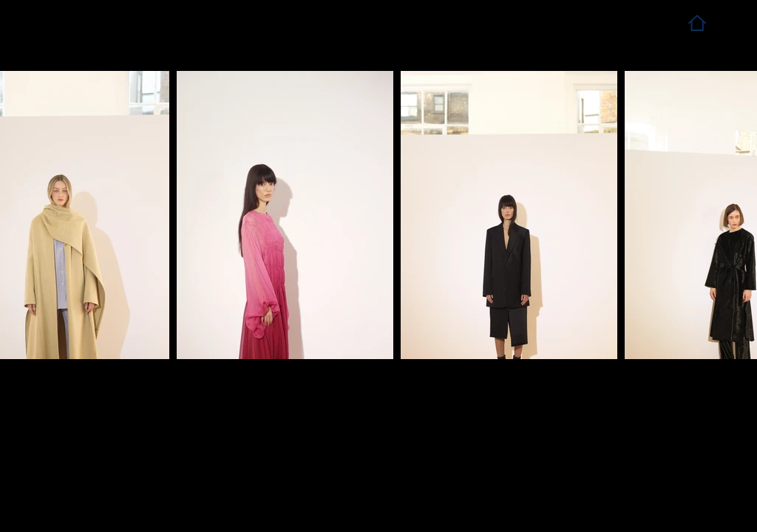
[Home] (697, 23)
